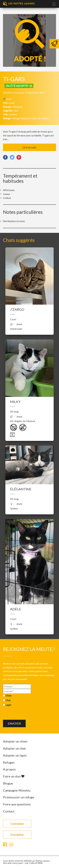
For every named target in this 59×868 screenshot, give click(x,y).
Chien (8, 696)
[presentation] (27, 714)
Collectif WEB (36, 863)
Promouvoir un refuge (19, 797)
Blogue (8, 783)
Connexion (17, 824)
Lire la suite (29, 147)
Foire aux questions (17, 804)
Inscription (17, 835)
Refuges (9, 762)
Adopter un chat (14, 748)
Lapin (8, 705)
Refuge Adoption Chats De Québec (31, 118)
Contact (9, 811)
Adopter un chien (15, 741)
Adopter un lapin (15, 755)
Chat (8, 700)
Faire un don (14, 776)
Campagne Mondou (17, 790)
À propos (9, 769)
